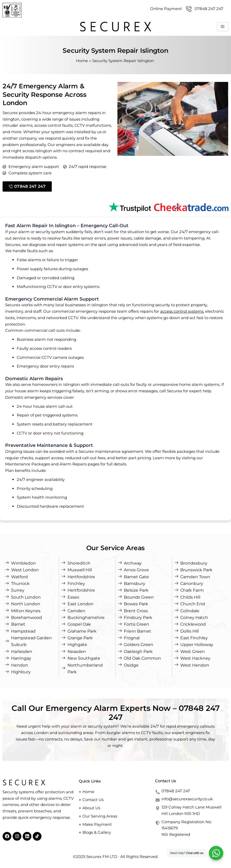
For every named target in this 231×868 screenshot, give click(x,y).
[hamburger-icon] (223, 27)
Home (82, 61)
